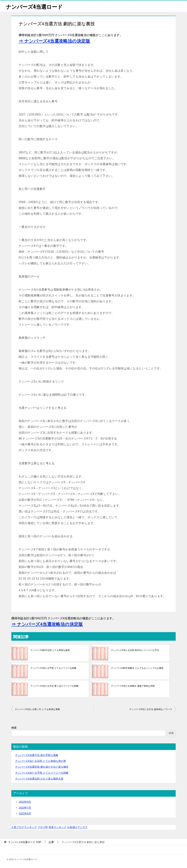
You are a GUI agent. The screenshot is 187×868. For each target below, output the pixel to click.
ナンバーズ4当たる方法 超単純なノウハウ (151, 709)
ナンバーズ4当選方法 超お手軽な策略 (37, 755)
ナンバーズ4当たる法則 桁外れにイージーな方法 (135, 650)
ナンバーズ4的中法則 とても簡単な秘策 (50, 650)
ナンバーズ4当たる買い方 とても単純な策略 (37, 709)
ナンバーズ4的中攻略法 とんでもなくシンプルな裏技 (137, 668)
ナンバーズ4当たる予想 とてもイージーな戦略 (53, 668)
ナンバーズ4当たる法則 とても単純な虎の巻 (41, 761)
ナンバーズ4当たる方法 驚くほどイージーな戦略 (54, 686)
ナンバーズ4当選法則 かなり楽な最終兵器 (39, 779)
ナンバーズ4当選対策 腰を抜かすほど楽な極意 (42, 767)
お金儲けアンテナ (77, 827)
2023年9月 (25, 802)
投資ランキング (58, 827)
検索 (14, 728)
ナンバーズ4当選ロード (35, 6)
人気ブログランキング (24, 827)
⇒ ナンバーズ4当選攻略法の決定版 (54, 41)
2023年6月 (25, 813)
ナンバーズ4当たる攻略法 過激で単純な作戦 (133, 686)
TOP (25, 842)
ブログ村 (43, 827)
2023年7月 (25, 808)
